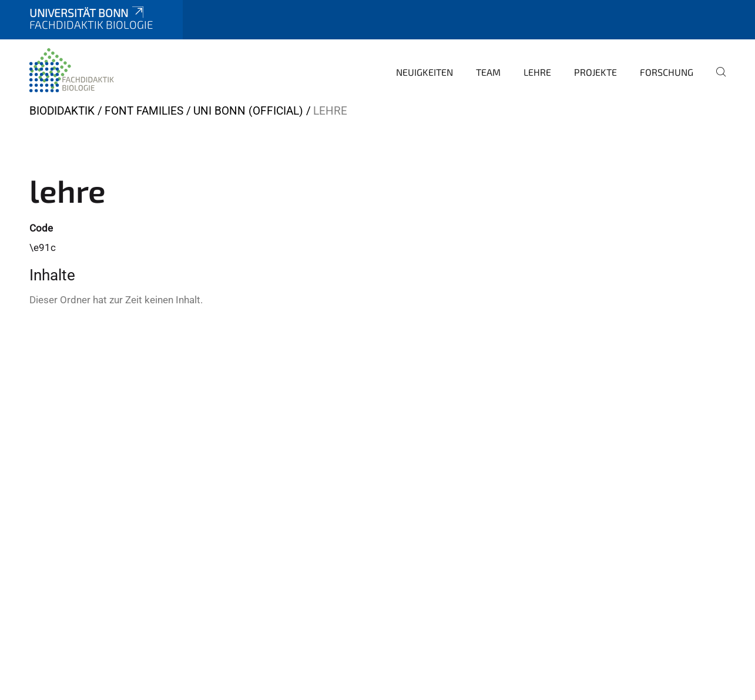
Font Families (144, 111)
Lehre (537, 72)
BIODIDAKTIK (62, 111)
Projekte (595, 72)
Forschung (667, 72)
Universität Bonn (88, 13)
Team (488, 72)
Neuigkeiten (425, 72)
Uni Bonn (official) (248, 111)
